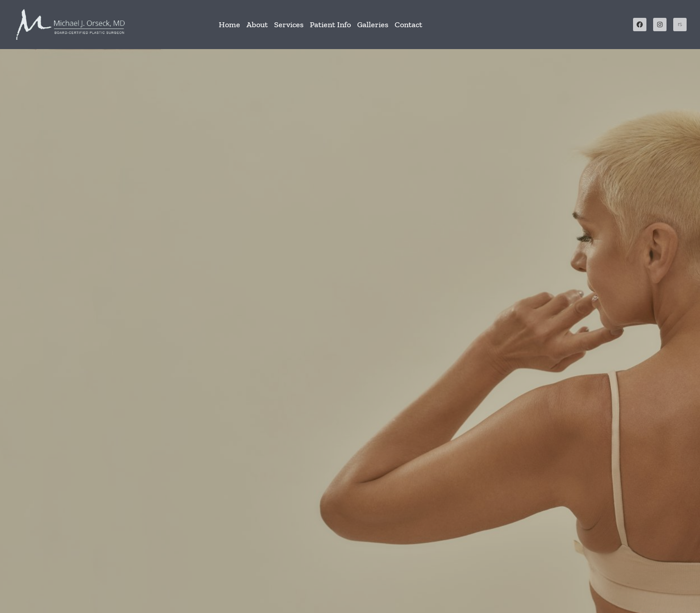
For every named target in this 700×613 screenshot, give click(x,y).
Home (229, 25)
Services (289, 25)
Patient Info (330, 25)
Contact (408, 25)
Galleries (373, 25)
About (257, 25)
